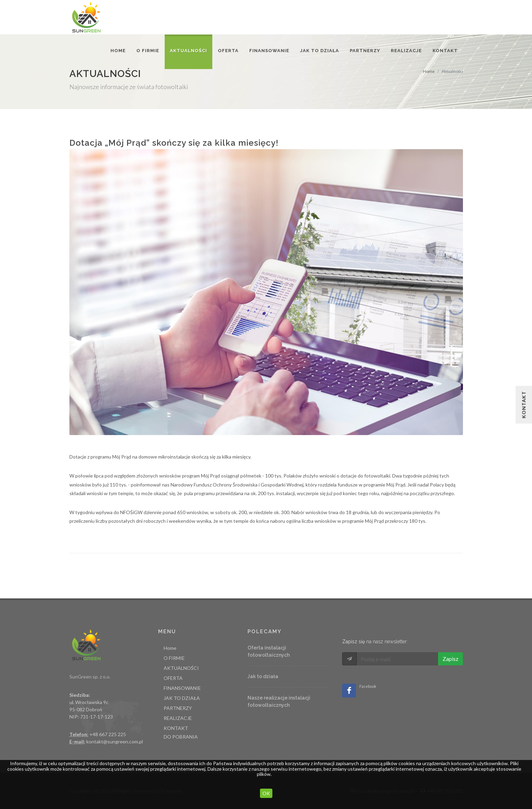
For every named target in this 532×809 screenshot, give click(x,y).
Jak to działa (263, 676)
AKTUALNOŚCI (181, 668)
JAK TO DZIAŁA (182, 698)
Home (429, 71)
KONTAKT (176, 728)
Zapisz (451, 659)
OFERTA (173, 678)
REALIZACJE (178, 718)
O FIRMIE (148, 51)
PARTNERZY (178, 708)
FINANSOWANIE (182, 688)
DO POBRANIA (181, 737)
